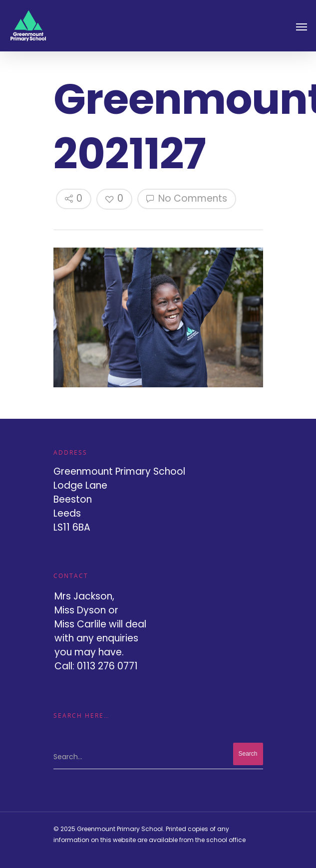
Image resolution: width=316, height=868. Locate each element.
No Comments (187, 198)
